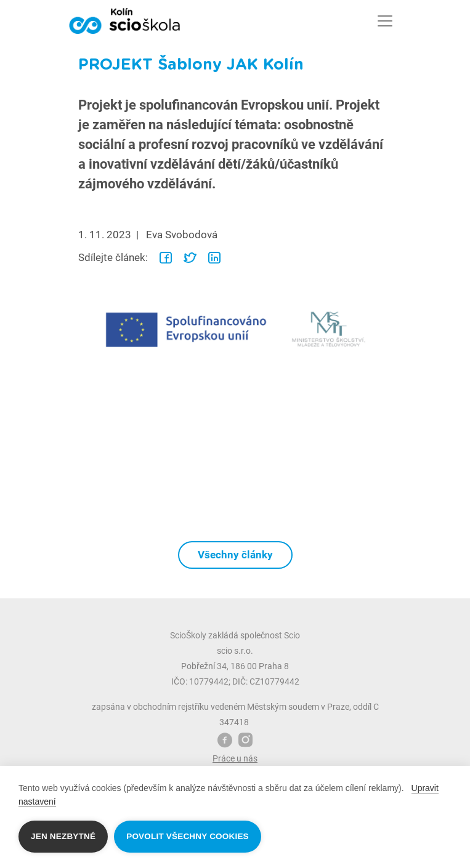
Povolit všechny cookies (188, 836)
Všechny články (235, 555)
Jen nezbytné (63, 836)
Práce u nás (235, 758)
